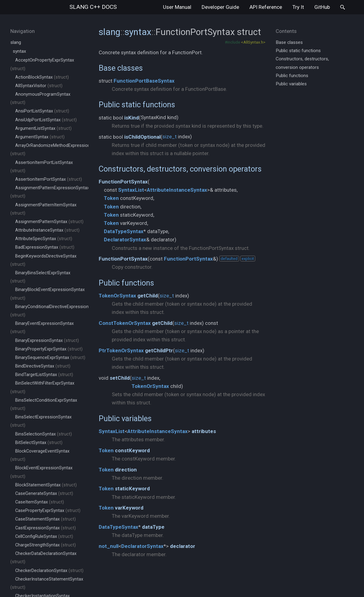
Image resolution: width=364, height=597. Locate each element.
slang (93, 7)
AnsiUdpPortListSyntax (46, 120)
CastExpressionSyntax (46, 528)
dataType (153, 527)
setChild (120, 378)
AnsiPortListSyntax (42, 111)
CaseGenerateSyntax (44, 494)
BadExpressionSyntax (45, 247)
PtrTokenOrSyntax (121, 350)
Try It (298, 7)
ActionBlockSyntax (42, 77)
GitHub (322, 7)
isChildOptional (142, 137)
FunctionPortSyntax (123, 182)
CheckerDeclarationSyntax (49, 571)
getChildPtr (159, 350)
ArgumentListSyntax (43, 128)
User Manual (177, 7)
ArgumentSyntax (40, 137)
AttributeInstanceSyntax (47, 230)
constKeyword (132, 450)
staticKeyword (132, 489)
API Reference (266, 7)
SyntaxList (131, 190)
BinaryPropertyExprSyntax (49, 349)
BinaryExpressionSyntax (47, 341)
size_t (170, 137)
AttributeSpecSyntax (44, 239)
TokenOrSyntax (117, 296)
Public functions (126, 283)
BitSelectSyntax (39, 443)
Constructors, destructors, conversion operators (180, 169)
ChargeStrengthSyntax (46, 545)
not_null (109, 546)
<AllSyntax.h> (253, 42)
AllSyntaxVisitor (39, 86)
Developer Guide (220, 7)
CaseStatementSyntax (46, 519)
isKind (132, 118)
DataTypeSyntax (124, 231)
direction (126, 470)
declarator (183, 546)
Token (111, 198)
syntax (19, 51)
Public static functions (137, 105)
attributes (204, 431)
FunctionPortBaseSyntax (144, 81)
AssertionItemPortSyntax (49, 179)
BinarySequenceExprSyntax (50, 358)
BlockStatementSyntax (46, 485)
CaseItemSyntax (40, 502)
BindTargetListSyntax (44, 375)
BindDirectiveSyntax (43, 366)
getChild (148, 296)
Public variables (125, 418)
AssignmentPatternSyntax (49, 222)
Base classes (121, 68)
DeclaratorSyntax (125, 240)
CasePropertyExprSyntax (48, 511)
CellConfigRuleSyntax (44, 537)
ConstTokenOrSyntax (125, 323)
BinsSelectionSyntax (44, 434)
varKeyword (129, 508)
